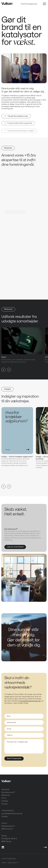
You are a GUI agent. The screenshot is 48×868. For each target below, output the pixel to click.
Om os (4, 798)
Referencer (8, 309)
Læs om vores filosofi (15, 547)
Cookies (4, 816)
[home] (7, 4)
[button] (44, 4)
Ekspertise (8, 148)
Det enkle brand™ (8, 792)
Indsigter (7, 389)
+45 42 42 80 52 (8, 811)
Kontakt (5, 804)
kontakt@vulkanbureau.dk (30, 701)
